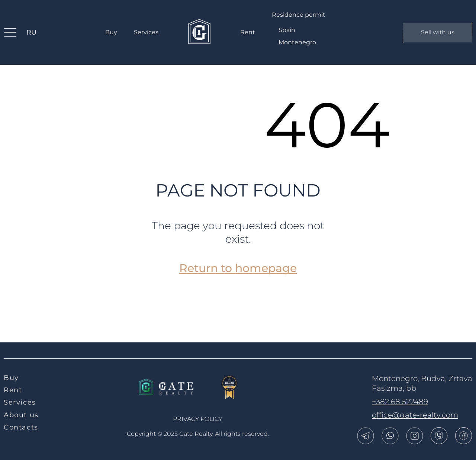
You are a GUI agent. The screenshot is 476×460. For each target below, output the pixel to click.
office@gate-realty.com (415, 415)
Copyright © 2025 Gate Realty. (198, 434)
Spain (287, 30)
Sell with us (438, 33)
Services (146, 32)
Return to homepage (238, 268)
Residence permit (299, 15)
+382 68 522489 (400, 402)
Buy (111, 32)
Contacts (21, 427)
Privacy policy (198, 419)
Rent (248, 32)
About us (21, 415)
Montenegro (297, 42)
